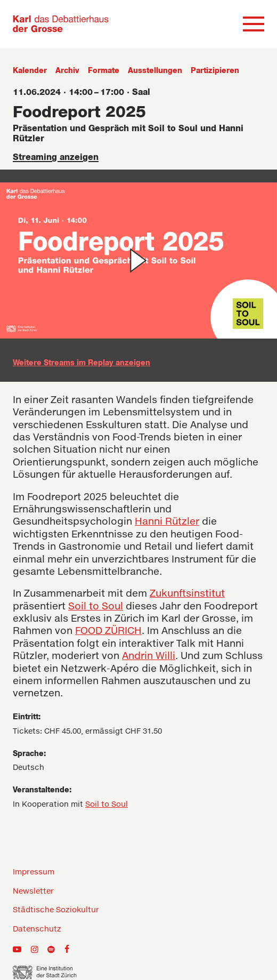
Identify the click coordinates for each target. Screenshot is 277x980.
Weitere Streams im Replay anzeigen (82, 363)
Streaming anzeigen (56, 157)
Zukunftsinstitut (187, 594)
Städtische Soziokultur (56, 910)
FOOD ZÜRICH (108, 631)
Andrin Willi (149, 656)
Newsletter (33, 891)
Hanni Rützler (167, 522)
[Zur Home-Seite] (61, 24)
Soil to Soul (96, 607)
